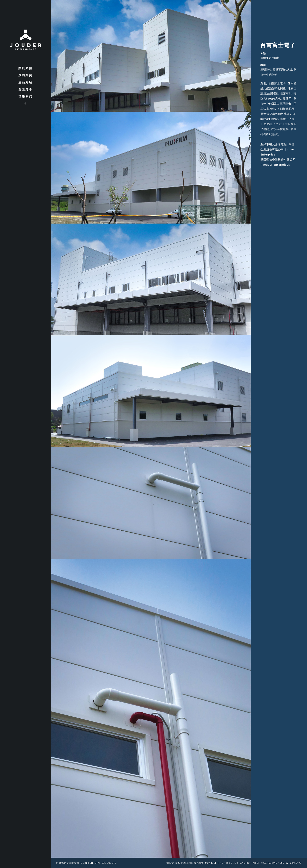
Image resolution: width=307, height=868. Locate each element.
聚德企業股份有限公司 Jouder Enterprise (277, 149)
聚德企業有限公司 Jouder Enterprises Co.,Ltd (88, 863)
